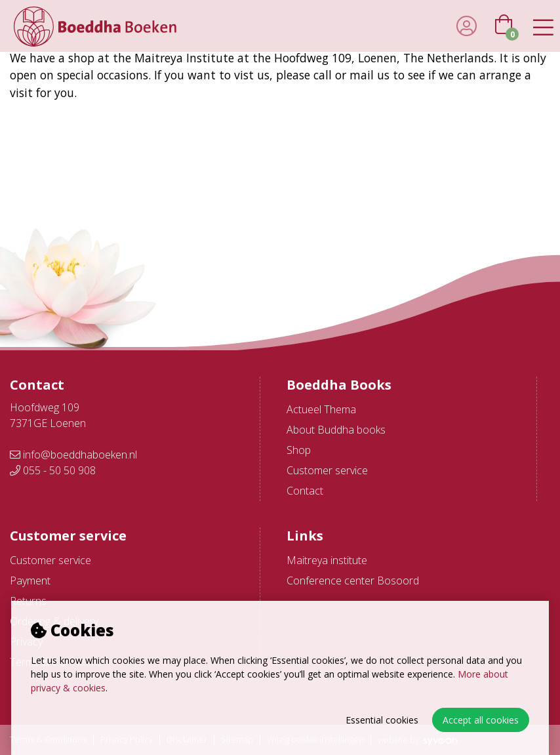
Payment (30, 581)
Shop (299, 450)
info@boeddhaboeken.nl (73, 455)
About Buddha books (336, 430)
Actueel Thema (321, 409)
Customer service (327, 470)
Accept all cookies (481, 720)
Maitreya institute (327, 560)
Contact (305, 491)
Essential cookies (382, 720)
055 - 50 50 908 (53, 470)
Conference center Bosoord (353, 581)
